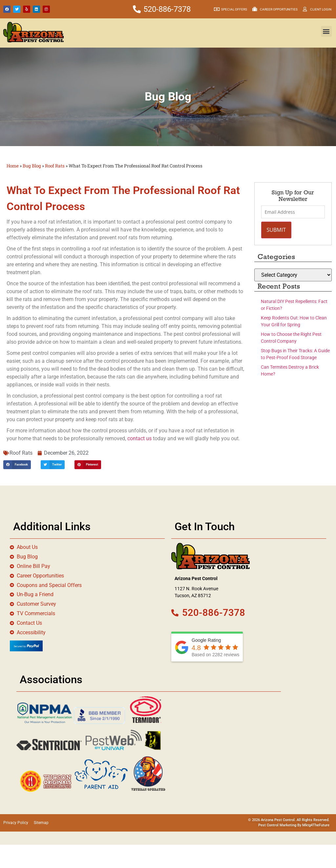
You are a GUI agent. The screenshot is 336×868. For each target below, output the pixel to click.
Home (13, 166)
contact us (139, 438)
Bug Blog (32, 166)
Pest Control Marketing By (280, 825)
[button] (326, 31)
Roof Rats (55, 166)
